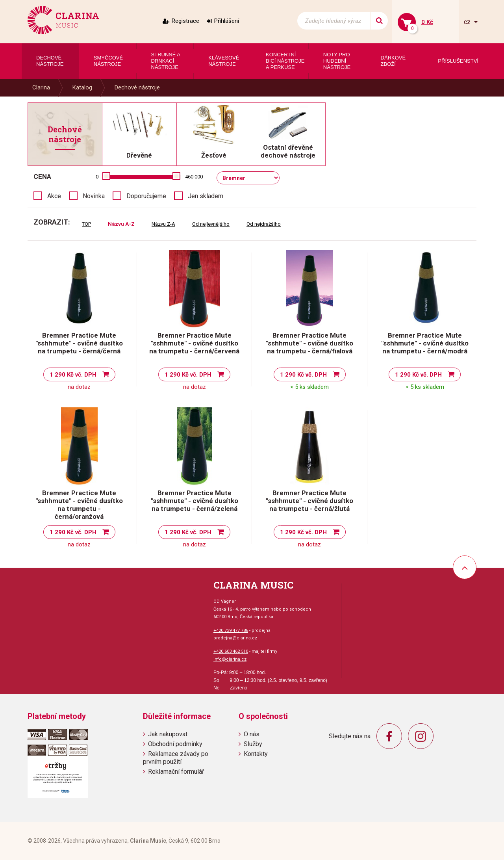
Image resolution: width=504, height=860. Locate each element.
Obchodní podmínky (175, 744)
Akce (54, 196)
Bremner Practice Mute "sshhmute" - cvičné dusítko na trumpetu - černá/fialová (309, 343)
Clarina (41, 87)
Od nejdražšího (264, 224)
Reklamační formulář (176, 772)
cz (468, 22)
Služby (253, 744)
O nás (252, 734)
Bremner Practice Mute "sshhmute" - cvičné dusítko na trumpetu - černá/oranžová (79, 505)
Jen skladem (206, 196)
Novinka (94, 196)
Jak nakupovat (168, 734)
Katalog (82, 87)
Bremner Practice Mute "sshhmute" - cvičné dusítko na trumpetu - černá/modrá (425, 343)
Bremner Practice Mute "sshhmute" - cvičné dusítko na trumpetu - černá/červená (194, 343)
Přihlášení (227, 21)
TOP (86, 224)
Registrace (185, 21)
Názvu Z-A (163, 224)
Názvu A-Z (121, 224)
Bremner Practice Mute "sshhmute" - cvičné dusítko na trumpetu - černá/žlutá (309, 501)
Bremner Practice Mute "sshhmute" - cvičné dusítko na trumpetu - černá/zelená (195, 501)
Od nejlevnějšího (211, 224)
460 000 (194, 177)
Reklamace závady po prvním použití (176, 758)
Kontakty (256, 754)
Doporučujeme (146, 196)
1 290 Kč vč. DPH (73, 375)
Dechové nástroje (137, 87)
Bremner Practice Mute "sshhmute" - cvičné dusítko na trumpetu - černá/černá (79, 343)
